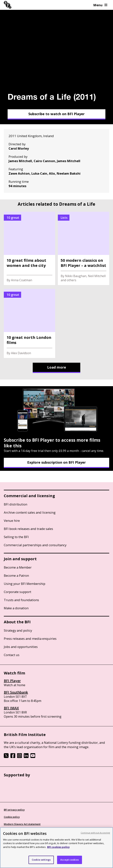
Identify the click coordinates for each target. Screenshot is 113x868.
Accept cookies (70, 860)
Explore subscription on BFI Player (56, 462)
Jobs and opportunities (21, 647)
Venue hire (12, 521)
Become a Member (18, 567)
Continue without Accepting (95, 833)
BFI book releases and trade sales (28, 529)
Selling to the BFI (16, 537)
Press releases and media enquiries (30, 639)
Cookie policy (12, 817)
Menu (100, 5)
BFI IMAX (11, 708)
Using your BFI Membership (25, 584)
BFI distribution (16, 504)
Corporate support (18, 592)
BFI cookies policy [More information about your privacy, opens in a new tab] (58, 847)
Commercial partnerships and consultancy (35, 545)
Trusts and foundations (21, 600)
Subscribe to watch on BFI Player (56, 114)
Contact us (12, 655)
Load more (57, 367)
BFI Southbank (16, 692)
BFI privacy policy (14, 810)
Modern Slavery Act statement (22, 824)
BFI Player (12, 681)
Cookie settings (41, 860)
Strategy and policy (18, 630)
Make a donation (16, 608)
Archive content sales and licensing (30, 512)
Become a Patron (16, 575)
